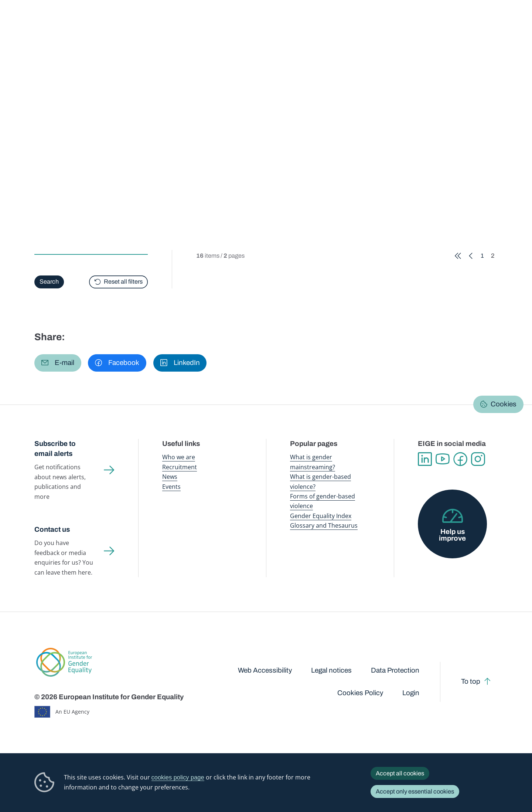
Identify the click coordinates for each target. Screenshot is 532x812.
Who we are (179, 457)
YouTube (443, 459)
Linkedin (425, 459)
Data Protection (395, 670)
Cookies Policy (360, 693)
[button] (58, 363)
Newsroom (130, 22)
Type (42, 226)
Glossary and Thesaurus (324, 525)
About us (481, 22)
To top (471, 681)
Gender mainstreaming (248, 22)
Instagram (478, 459)
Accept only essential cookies (415, 791)
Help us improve (452, 535)
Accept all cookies (400, 773)
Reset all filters (123, 282)
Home (50, 71)
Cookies (504, 404)
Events (171, 486)
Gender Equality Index (366, 22)
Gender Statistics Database (429, 22)
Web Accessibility (265, 670)
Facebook (460, 459)
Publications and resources (184, 22)
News (170, 476)
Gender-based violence (308, 22)
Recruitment (180, 467)
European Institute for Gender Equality (51, 22)
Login (411, 693)
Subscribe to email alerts (55, 449)
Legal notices (331, 670)
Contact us (52, 530)
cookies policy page (178, 777)
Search (515, 22)
